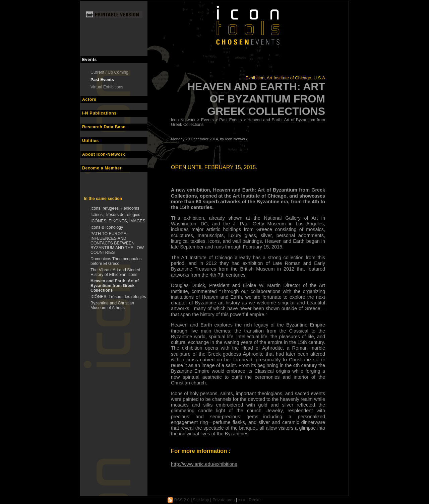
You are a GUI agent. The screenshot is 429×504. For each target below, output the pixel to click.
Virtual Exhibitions (107, 87)
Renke (255, 500)
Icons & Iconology (107, 227)
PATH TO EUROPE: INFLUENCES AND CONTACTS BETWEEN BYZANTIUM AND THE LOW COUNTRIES (117, 243)
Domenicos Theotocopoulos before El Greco (116, 261)
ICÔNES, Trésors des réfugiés (118, 297)
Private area (224, 500)
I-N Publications (99, 113)
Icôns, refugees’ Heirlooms (115, 208)
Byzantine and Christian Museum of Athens (112, 305)
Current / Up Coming (109, 72)
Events (89, 60)
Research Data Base (104, 127)
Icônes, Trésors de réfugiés (115, 215)
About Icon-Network (104, 154)
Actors (89, 99)
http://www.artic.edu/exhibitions (204, 464)
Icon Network (183, 120)
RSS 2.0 (178, 500)
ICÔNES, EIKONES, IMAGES (118, 221)
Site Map (201, 500)
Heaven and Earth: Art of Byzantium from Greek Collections (115, 286)
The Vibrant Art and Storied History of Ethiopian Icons (115, 272)
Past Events (102, 80)
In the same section (103, 199)
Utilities (90, 141)
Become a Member (102, 168)
